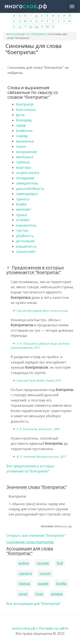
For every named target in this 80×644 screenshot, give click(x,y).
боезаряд (24, 120)
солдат (45, 573)
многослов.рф (15, 34)
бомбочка (24, 131)
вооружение (26, 152)
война (24, 563)
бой (60, 563)
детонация (25, 241)
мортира (23, 167)
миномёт (24, 209)
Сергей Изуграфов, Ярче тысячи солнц (42, 311)
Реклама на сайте (54, 628)
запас (23, 594)
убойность (25, 236)
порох (21, 146)
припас (24, 583)
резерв (57, 594)
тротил (22, 230)
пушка (21, 215)
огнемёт (23, 220)
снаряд (22, 136)
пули (39, 594)
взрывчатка (26, 246)
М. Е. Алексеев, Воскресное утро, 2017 (41, 457)
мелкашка (25, 157)
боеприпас (38, 34)
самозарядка (27, 194)
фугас (20, 115)
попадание (25, 178)
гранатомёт (26, 251)
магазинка (25, 141)
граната (23, 199)
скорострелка (28, 173)
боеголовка (26, 110)
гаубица (23, 162)
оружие (43, 563)
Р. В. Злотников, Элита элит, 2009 (38, 429)
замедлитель (27, 183)
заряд (21, 125)
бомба (21, 204)
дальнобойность (30, 189)
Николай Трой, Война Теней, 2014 (39, 380)
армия (43, 583)
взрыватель (26, 225)
